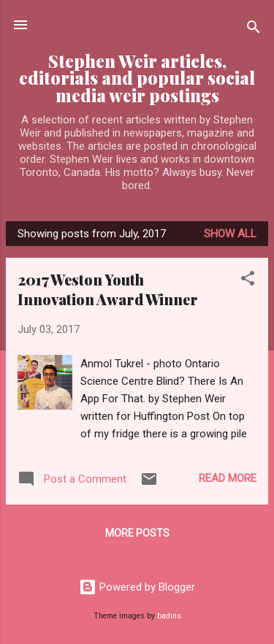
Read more (228, 478)
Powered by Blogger (137, 587)
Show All (230, 234)
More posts (137, 533)
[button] (248, 281)
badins (169, 616)
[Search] (254, 30)
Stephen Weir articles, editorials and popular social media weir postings (137, 78)
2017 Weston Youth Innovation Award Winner (108, 289)
